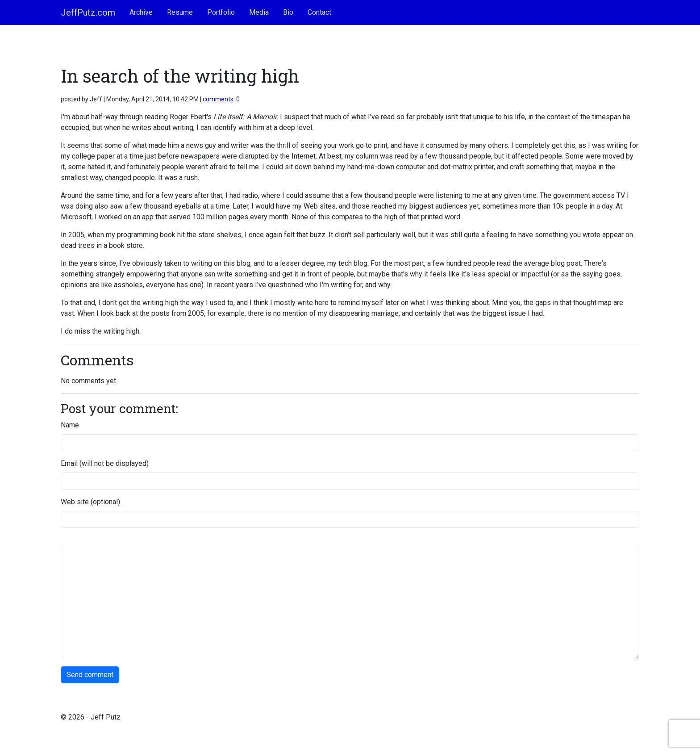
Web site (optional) (90, 502)
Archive (141, 12)
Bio (288, 12)
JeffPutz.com (88, 13)
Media (259, 12)
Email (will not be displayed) (105, 463)
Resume (180, 12)
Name (70, 425)
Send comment (90, 675)
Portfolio (221, 12)
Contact (319, 12)
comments (218, 99)
